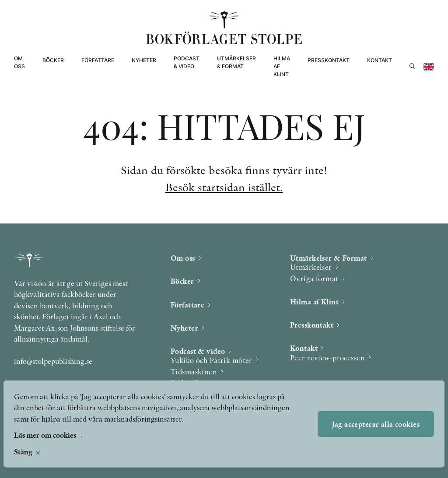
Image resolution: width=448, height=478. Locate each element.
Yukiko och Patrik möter (212, 360)
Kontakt (380, 60)
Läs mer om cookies (46, 435)
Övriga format (314, 278)
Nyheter (144, 60)
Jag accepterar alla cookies (376, 424)
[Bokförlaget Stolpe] (224, 27)
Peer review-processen (327, 358)
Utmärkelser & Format (236, 62)
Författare (98, 60)
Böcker (53, 60)
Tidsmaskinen (194, 372)
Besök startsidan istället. (224, 187)
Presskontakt (329, 60)
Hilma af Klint (282, 66)
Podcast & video (187, 62)
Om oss (19, 62)
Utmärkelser (311, 267)
